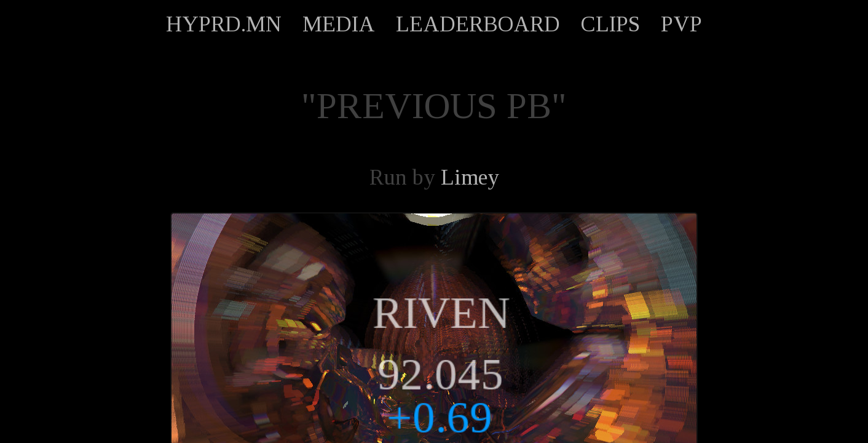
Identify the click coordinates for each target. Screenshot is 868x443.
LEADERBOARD (478, 24)
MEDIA (339, 24)
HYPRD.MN (224, 24)
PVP (681, 24)
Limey (470, 177)
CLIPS (610, 24)
